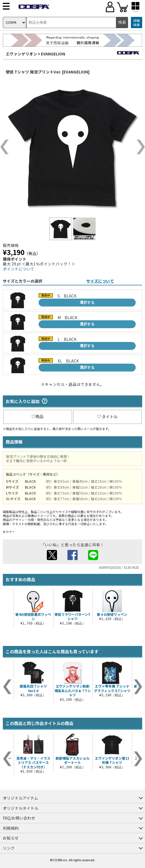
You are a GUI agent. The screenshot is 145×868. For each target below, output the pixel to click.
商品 (38, 417)
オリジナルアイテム (20, 798)
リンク (9, 848)
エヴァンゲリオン (21, 54)
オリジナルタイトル (21, 808)
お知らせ (11, 838)
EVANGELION (53, 54)
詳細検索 (137, 23)
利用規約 (11, 828)
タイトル (107, 417)
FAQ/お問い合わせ (19, 818)
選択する (87, 302)
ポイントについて (19, 269)
